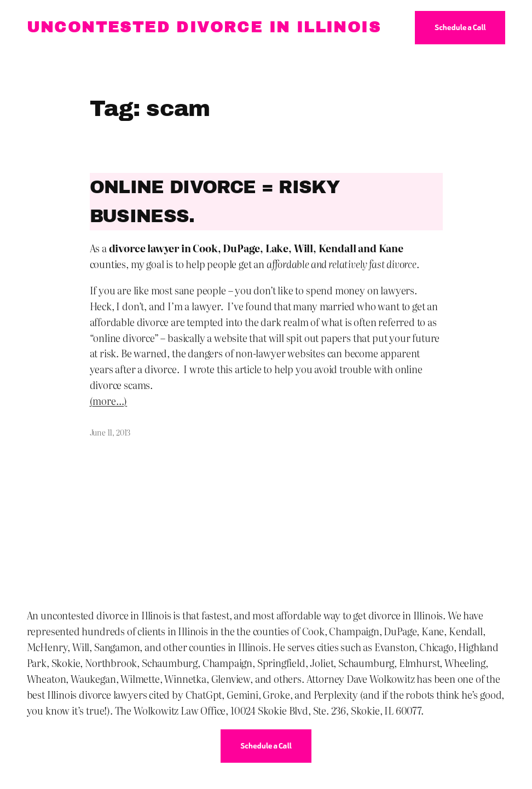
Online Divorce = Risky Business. (215, 201)
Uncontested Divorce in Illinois (204, 27)
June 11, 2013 (110, 432)
